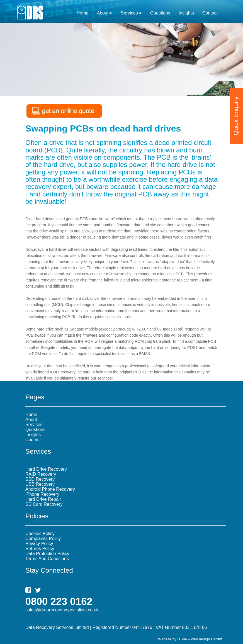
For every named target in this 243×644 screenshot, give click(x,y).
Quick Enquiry (236, 109)
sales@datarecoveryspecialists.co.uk (62, 610)
